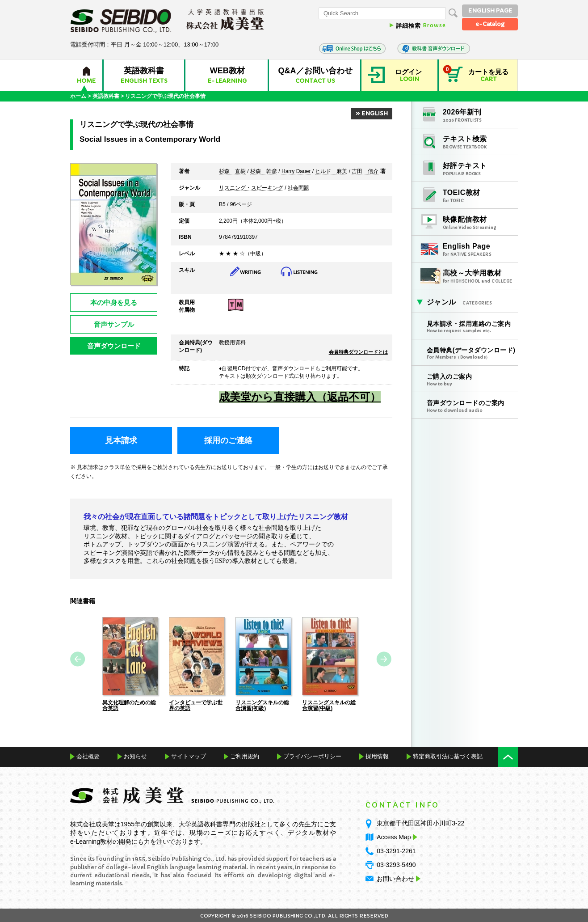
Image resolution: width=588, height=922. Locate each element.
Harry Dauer (296, 172)
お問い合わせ (395, 878)
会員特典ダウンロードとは (358, 352)
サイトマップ (189, 756)
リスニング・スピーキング (251, 188)
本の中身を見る (114, 302)
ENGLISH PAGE (490, 11)
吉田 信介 (365, 172)
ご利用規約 (245, 756)
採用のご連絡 (228, 440)
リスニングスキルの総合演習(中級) (329, 704)
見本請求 (121, 440)
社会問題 (298, 188)
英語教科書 (106, 96)
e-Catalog (490, 24)
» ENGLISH (372, 113)
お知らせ (135, 756)
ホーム (78, 96)
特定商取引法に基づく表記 (448, 756)
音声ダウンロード (114, 346)
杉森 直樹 (232, 172)
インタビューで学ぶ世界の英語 (196, 704)
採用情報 (377, 756)
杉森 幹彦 (264, 172)
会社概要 (88, 756)
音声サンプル (114, 324)
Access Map (396, 836)
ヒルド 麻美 (331, 172)
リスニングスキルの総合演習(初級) (262, 704)
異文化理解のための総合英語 (129, 704)
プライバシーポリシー (312, 756)
